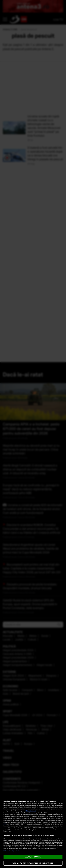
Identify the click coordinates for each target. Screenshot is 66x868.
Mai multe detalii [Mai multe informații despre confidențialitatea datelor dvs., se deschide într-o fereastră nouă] (31, 811)
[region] (33, 829)
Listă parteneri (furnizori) (11, 851)
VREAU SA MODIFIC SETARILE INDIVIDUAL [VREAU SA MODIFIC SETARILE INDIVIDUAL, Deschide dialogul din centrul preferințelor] (33, 863)
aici (5, 824)
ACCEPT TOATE (33, 857)
